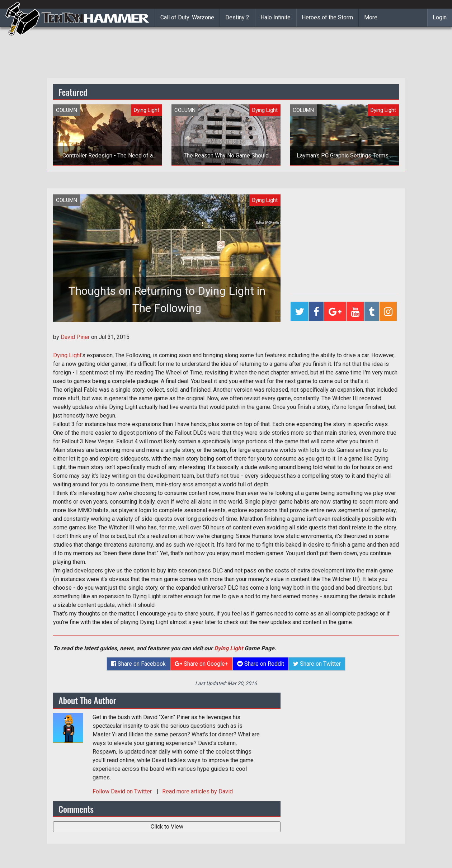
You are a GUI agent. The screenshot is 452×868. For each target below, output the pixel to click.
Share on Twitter (317, 664)
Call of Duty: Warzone (187, 17)
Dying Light (67, 355)
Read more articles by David (197, 791)
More (371, 17)
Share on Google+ (201, 664)
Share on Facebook (138, 664)
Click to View (167, 827)
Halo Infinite (276, 17)
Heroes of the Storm (327, 17)
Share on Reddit (261, 664)
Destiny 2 (237, 17)
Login (440, 17)
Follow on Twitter (123, 791)
